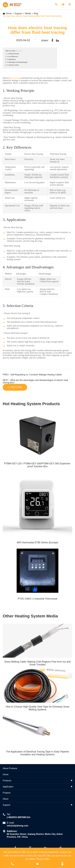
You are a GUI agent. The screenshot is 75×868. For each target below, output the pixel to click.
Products (7, 781)
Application (8, 787)
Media (28, 13)
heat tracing (15, 78)
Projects (7, 793)
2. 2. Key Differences (12, 57)
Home (9, 13)
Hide (19, 51)
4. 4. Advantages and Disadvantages (16, 62)
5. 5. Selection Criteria (12, 65)
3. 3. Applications (11, 59)
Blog (36, 13)
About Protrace (10, 768)
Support (18, 13)
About (6, 799)
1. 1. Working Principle (12, 54)
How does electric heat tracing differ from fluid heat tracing (33, 16)
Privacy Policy (43, 859)
